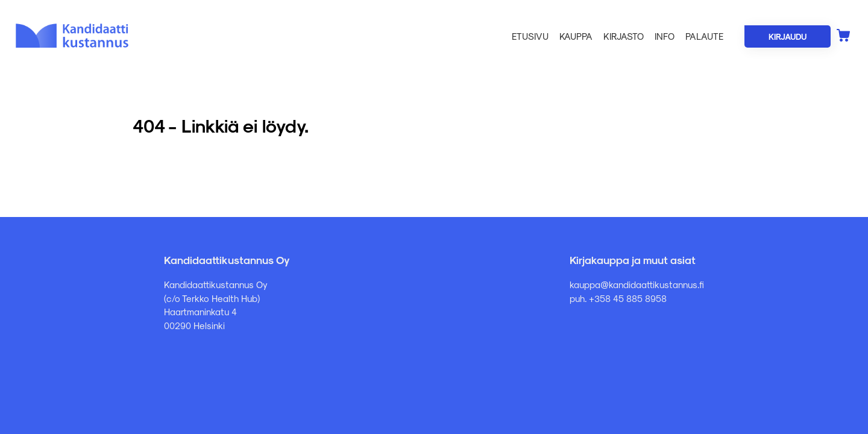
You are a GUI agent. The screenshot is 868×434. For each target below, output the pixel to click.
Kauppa (576, 36)
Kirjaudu (788, 36)
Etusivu (530, 36)
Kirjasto (624, 36)
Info (665, 36)
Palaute (704, 36)
